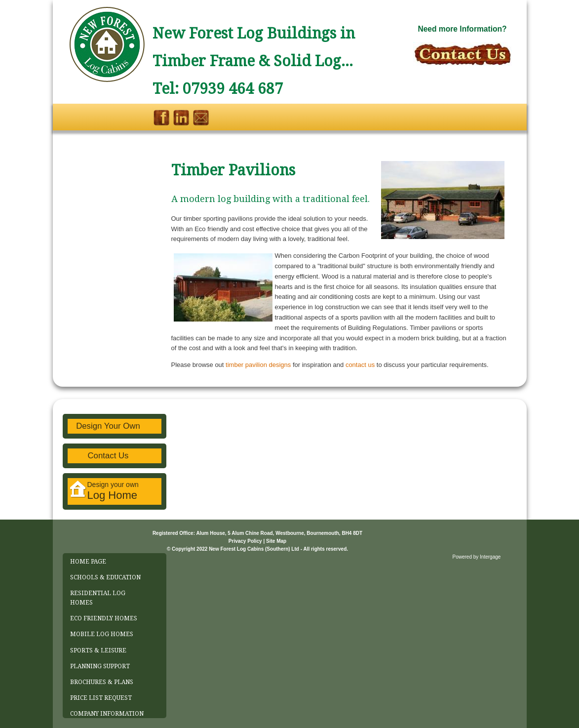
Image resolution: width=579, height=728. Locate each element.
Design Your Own (108, 426)
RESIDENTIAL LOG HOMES (98, 598)
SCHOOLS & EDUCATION (105, 577)
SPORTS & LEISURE (98, 650)
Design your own (104, 491)
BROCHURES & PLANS (102, 682)
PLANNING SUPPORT (100, 666)
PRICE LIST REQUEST (101, 698)
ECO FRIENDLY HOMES (104, 618)
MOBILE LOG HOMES (102, 634)
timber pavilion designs (259, 365)
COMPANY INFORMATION (107, 714)
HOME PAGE (88, 562)
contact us (360, 365)
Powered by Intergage (477, 557)
